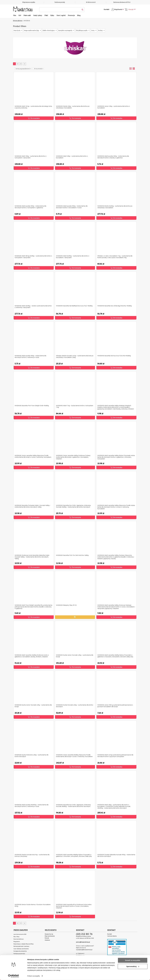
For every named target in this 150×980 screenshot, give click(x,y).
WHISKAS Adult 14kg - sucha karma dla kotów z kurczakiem (72, 157)
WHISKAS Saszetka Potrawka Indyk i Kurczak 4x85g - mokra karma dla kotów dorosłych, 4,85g (33, 506)
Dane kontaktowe (19, 939)
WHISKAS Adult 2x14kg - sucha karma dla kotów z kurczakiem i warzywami (73, 257)
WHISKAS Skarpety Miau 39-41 (66, 605)
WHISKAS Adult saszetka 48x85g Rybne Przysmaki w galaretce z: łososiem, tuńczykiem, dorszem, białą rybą (74, 855)
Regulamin (17, 942)
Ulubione (47, 940)
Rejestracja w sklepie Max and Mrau (24, 944)
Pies (15, 15)
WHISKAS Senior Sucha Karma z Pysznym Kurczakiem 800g (33, 905)
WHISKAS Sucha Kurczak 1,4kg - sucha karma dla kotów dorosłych (75, 706)
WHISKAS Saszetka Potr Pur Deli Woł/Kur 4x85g (72, 555)
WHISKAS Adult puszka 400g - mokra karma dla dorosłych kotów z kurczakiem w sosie (72, 207)
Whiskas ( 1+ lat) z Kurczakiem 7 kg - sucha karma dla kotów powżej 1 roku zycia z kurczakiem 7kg (115, 257)
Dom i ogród (61, 15)
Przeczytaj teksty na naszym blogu (25, 959)
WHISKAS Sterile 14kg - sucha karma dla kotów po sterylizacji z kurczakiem (73, 107)
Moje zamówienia (50, 936)
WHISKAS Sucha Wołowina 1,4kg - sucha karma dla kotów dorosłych (32, 756)
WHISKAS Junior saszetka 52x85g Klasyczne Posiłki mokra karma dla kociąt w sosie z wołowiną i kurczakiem (74, 756)
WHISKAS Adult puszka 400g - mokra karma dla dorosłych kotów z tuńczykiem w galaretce (30, 207)
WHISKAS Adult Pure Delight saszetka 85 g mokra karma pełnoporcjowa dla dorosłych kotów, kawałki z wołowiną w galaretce (33, 607)
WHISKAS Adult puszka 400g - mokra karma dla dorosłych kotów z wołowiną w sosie (30, 356)
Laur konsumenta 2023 (20, 934)
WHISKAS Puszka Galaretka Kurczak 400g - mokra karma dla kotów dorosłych (116, 855)
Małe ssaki (27, 15)
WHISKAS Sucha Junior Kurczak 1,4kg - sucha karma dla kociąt (75, 656)
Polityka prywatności (19, 954)
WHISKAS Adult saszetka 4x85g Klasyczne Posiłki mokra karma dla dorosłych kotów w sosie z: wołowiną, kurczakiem (116, 507)
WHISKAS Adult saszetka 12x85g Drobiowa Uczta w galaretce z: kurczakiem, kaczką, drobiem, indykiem (32, 656)
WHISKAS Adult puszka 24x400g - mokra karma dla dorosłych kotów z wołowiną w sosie (32, 805)
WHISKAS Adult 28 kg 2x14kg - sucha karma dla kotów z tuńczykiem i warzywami (33, 257)
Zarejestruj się (49, 934)
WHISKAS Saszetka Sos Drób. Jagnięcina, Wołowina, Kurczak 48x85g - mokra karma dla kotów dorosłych (73, 805)
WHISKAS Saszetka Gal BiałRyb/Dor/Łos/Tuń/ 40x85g (74, 306)
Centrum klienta (112, 936)
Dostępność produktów (20, 951)
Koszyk (47, 938)
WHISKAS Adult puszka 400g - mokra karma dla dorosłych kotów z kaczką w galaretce (113, 157)
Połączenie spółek (20, 957)
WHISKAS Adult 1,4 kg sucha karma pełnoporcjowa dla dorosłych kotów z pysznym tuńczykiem (115, 756)
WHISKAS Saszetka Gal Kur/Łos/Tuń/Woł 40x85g (114, 356)
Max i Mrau (16, 937)
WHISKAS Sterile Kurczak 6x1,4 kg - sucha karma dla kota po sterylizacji (32, 855)
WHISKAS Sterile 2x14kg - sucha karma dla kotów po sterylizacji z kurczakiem (115, 207)
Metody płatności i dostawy (21, 946)
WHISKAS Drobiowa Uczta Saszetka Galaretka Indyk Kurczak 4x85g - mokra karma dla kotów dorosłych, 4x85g (32, 557)
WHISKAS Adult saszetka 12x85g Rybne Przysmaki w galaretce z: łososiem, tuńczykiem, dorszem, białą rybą (115, 656)
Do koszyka (34, 118)
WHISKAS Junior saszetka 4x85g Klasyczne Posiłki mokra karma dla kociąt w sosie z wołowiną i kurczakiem (33, 456)
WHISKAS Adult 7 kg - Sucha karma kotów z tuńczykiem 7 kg (75, 406)
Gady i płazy (38, 15)
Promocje (71, 15)
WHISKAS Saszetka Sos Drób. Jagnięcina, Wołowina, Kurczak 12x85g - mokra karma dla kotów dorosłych (73, 506)
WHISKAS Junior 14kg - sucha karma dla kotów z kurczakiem (114, 107)
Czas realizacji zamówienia (21, 949)
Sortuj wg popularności (23, 69)
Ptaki (46, 15)
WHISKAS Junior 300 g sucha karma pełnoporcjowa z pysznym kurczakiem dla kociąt (115, 706)
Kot (20, 15)
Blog (79, 15)
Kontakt (107, 9)
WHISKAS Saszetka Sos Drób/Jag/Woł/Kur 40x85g (115, 306)
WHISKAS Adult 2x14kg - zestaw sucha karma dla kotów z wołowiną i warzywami (33, 307)
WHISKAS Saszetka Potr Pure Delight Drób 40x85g (32, 405)
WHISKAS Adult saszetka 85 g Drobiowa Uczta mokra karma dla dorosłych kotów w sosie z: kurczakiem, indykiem (74, 906)
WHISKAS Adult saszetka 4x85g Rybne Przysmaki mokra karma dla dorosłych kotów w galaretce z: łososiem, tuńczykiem (116, 457)
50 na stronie (39, 69)
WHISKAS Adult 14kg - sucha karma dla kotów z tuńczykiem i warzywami (31, 157)
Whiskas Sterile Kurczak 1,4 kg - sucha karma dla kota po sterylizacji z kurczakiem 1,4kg (75, 356)
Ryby (52, 15)
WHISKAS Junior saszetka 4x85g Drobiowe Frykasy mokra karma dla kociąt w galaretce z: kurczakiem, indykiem (73, 457)
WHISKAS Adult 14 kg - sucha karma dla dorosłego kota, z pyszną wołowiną (33, 107)
